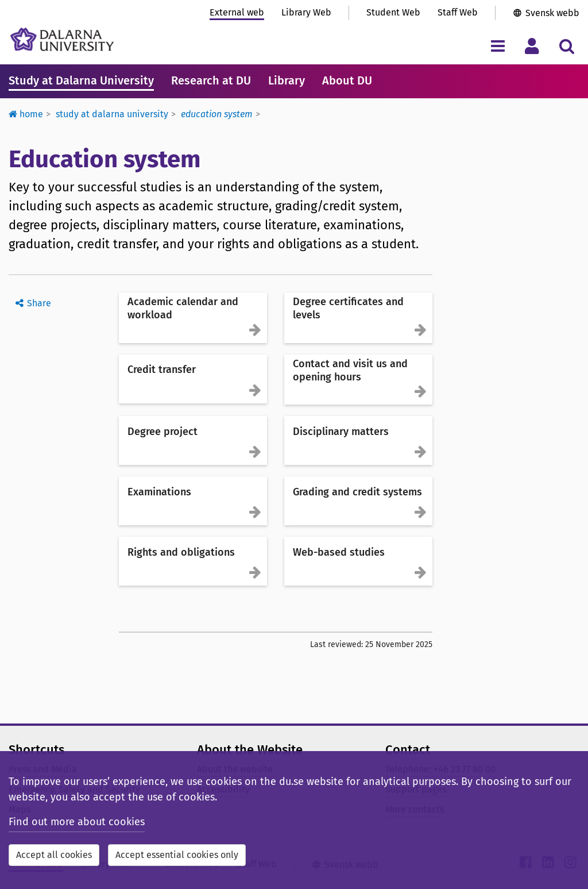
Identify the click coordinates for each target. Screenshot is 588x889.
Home (26, 114)
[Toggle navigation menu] (498, 46)
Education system (217, 114)
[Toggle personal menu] (532, 46)
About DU (347, 80)
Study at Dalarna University (81, 80)
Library (287, 80)
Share (39, 303)
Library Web (306, 12)
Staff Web (458, 12)
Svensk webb (552, 13)
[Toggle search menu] (566, 46)
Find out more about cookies (77, 822)
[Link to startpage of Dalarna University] (62, 39)
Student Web (393, 12)
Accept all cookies (54, 855)
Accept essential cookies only (177, 855)
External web (237, 12)
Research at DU (211, 80)
